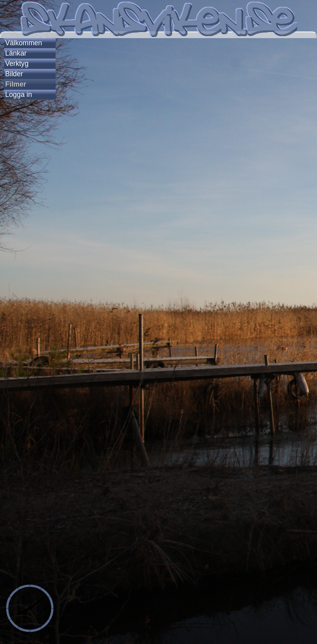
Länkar (16, 53)
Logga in (19, 94)
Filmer (16, 84)
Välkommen (24, 43)
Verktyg (17, 64)
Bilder (14, 74)
